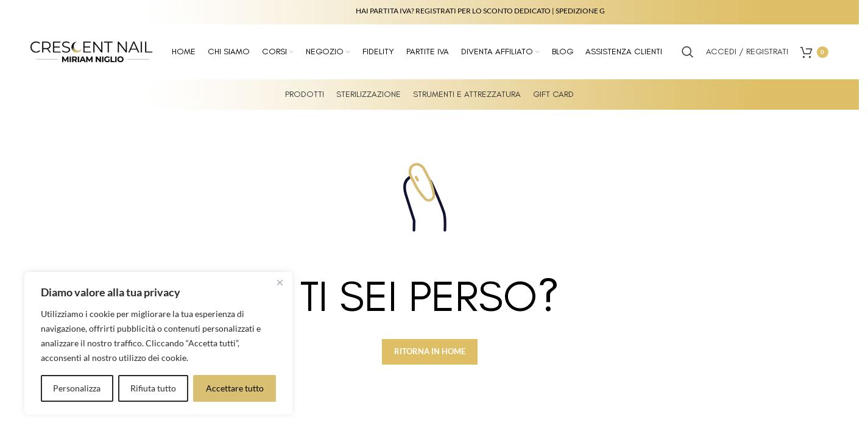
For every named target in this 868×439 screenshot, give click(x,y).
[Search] (688, 52)
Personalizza (77, 388)
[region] (158, 343)
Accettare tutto (235, 388)
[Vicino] (280, 282)
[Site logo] (91, 51)
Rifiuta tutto (153, 388)
